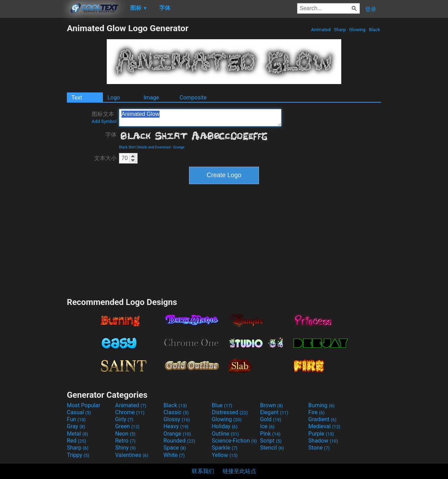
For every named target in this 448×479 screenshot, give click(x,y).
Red (76, 441)
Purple (321, 434)
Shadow (323, 441)
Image (151, 98)
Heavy (176, 426)
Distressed (230, 412)
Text (77, 98)
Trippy (78, 455)
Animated (321, 30)
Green (127, 426)
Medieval (324, 426)
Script (271, 441)
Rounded (179, 441)
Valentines (132, 455)
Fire (317, 412)
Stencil (272, 448)
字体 (111, 135)
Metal (78, 434)
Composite (193, 98)
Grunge (179, 147)
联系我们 (203, 471)
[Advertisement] (33, 128)
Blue (222, 405)
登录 (371, 9)
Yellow (225, 455)
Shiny (125, 448)
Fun (76, 419)
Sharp (340, 30)
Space (175, 448)
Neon (125, 434)
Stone (319, 448)
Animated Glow (200, 118)
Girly (124, 419)
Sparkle (225, 448)
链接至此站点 (239, 471)
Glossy (177, 419)
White (174, 455)
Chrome (130, 412)
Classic (176, 412)
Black (374, 30)
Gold (271, 419)
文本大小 (105, 158)
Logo (114, 98)
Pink (270, 434)
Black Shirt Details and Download (145, 147)
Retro (125, 441)
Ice (267, 426)
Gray (76, 426)
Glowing (357, 30)
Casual (79, 412)
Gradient (322, 419)
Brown (271, 405)
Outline (225, 434)
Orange (177, 434)
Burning (321, 405)
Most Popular (84, 405)
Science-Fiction (234, 441)
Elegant (274, 412)
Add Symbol (104, 121)
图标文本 (104, 117)
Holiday (225, 426)
